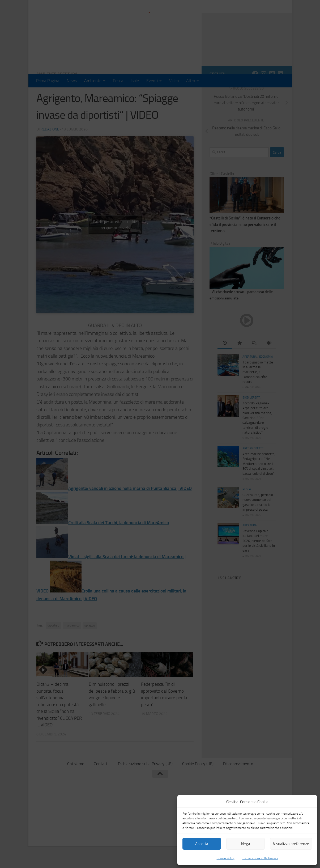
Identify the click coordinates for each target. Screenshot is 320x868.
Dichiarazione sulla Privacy (260, 858)
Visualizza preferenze (291, 844)
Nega (246, 844)
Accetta (202, 844)
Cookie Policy (226, 858)
